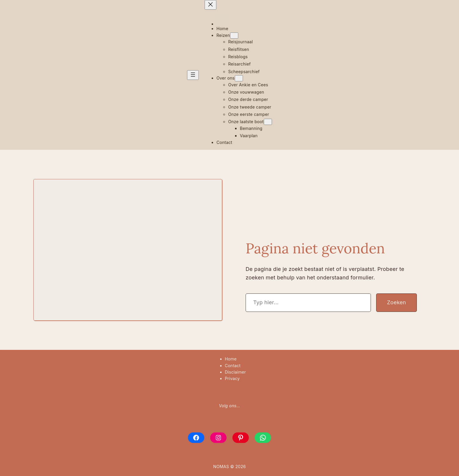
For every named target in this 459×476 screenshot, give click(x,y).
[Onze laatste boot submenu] (268, 122)
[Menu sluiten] (210, 5)
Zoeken (397, 302)
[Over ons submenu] (239, 78)
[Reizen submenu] (234, 36)
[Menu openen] (193, 75)
